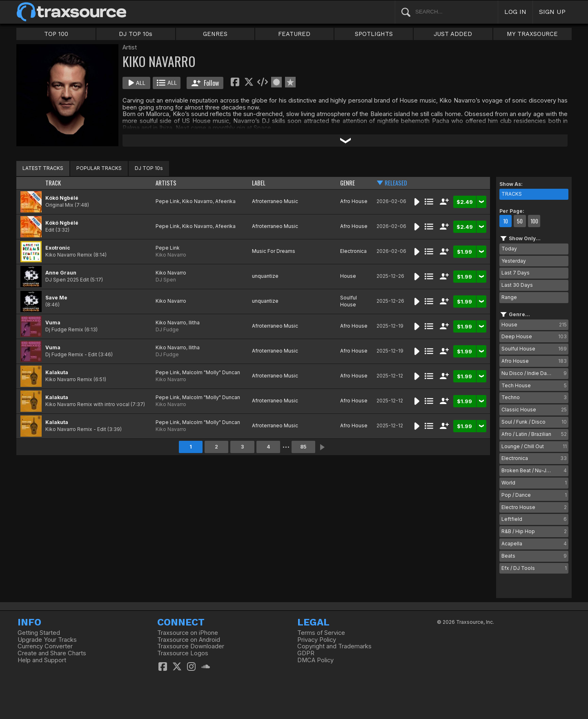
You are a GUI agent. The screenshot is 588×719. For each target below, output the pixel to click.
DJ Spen (166, 280)
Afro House (354, 201)
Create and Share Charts (52, 653)
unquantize (265, 276)
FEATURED (294, 34)
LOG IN (515, 12)
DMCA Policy (315, 660)
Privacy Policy (317, 640)
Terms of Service (321, 633)
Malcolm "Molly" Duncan (211, 372)
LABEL (259, 183)
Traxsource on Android (189, 640)
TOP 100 (56, 34)
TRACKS (512, 194)
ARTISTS (166, 183)
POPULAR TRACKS (99, 168)
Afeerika (225, 201)
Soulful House (349, 301)
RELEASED (396, 183)
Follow (205, 83)
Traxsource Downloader (191, 646)
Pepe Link (168, 201)
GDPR (306, 653)
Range (509, 297)
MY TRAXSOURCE (532, 34)
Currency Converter (45, 646)
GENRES (215, 34)
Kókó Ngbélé (62, 198)
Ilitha (194, 323)
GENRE (347, 183)
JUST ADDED (453, 34)
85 (303, 447)
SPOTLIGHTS (374, 34)
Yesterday (514, 261)
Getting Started (39, 633)
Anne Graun (61, 273)
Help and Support (42, 660)
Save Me (56, 298)
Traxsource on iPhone (188, 633)
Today (509, 249)
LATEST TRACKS (43, 168)
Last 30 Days (517, 285)
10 (506, 221)
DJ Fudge (167, 329)
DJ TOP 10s (136, 34)
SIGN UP (552, 12)
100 (534, 221)
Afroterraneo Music (275, 201)
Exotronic (58, 248)
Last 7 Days (516, 273)
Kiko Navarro (197, 201)
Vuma (53, 323)
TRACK (53, 183)
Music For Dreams (274, 251)
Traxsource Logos (183, 653)
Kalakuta (57, 372)
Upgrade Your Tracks (47, 640)
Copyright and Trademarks (334, 646)
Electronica (353, 251)
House (348, 276)
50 (520, 221)
